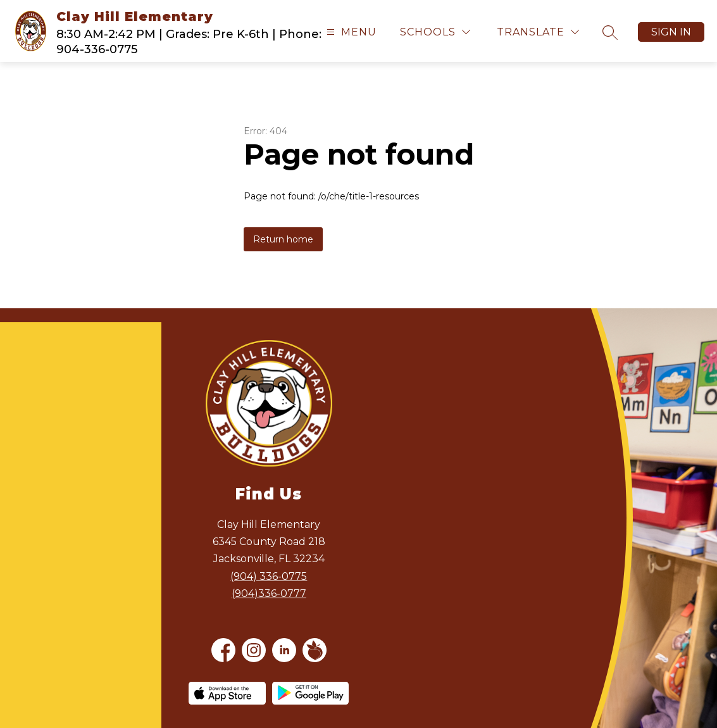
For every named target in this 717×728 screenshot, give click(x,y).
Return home (283, 239)
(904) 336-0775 (269, 576)
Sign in (671, 32)
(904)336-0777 (269, 593)
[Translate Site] (538, 32)
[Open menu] (350, 32)
